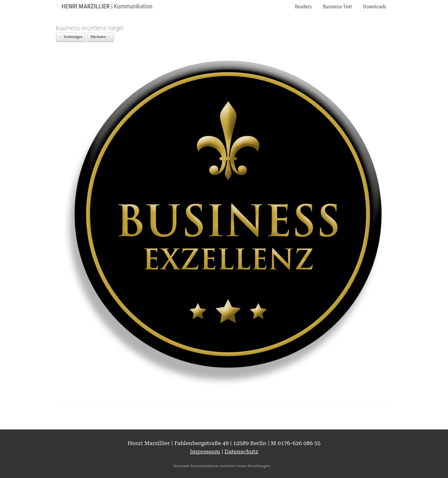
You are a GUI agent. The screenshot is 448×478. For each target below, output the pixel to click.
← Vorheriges (71, 37)
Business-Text (337, 7)
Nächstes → (100, 37)
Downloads (375, 7)
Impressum (205, 451)
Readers (303, 7)
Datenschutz (241, 451)
